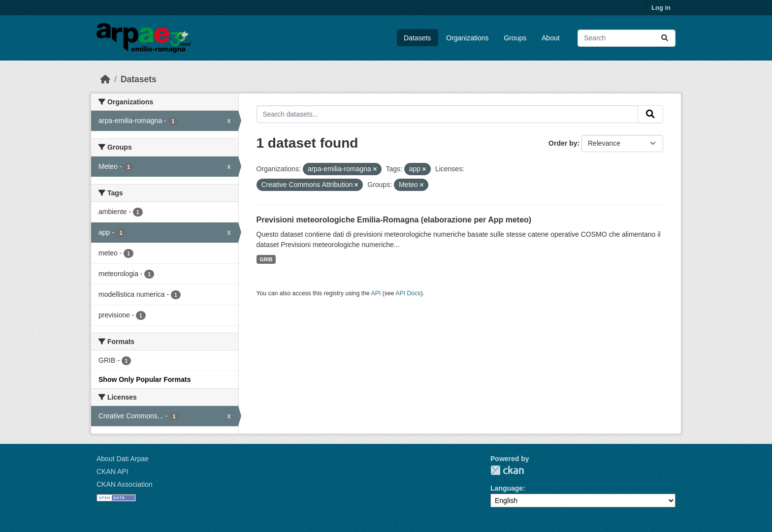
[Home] (105, 79)
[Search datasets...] (627, 38)
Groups (515, 38)
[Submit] (665, 38)
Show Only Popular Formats (145, 379)
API (376, 293)
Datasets (417, 38)
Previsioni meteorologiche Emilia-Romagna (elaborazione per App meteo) (394, 220)
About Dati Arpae (123, 459)
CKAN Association (125, 484)
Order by (563, 143)
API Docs (408, 293)
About (551, 38)
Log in (661, 8)
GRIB (266, 259)
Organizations (467, 38)
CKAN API (113, 471)
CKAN (507, 470)
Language (507, 488)
